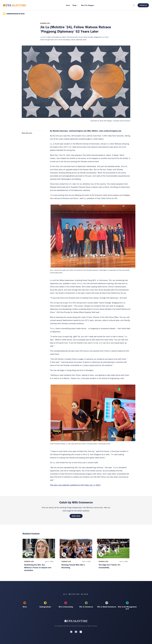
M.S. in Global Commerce (107, 605)
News (25, 605)
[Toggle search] (134, 5)
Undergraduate (45, 605)
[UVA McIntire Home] (76, 621)
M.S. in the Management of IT (127, 606)
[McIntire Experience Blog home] (15, 5)
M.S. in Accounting (66, 605)
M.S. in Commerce (86, 605)
